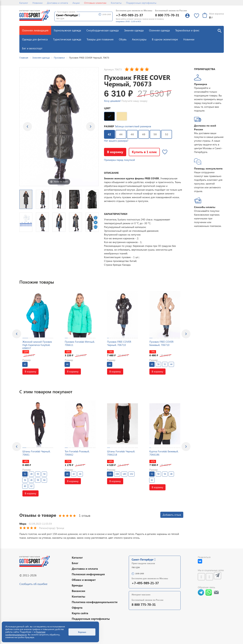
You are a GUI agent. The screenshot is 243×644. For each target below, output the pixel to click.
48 (144, 134)
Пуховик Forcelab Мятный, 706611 (80, 343)
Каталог (24, 3)
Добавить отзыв (172, 515)
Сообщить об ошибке (33, 584)
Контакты (116, 3)
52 (167, 134)
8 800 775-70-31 (167, 15)
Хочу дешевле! (112, 101)
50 (155, 134)
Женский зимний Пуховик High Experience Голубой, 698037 (37, 345)
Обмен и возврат (84, 580)
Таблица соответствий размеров (133, 126)
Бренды (77, 585)
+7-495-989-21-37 (129, 15)
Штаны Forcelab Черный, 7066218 (121, 453)
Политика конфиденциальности (95, 602)
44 (121, 134)
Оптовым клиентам (95, 3)
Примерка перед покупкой (119, 160)
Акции (76, 3)
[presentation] (17, 334)
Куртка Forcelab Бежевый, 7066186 (164, 453)
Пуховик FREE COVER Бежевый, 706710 (161, 343)
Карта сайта (80, 613)
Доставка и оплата (57, 3)
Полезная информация (88, 574)
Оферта (77, 607)
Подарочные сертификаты (141, 3)
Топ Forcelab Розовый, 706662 (77, 453)
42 (108, 133)
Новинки (37, 3)
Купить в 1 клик (144, 152)
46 (132, 134)
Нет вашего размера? (116, 141)
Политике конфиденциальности (25, 633)
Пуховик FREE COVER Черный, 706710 (119, 343)
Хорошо (82, 632)
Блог (75, 563)
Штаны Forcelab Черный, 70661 (36, 453)
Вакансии (78, 591)
